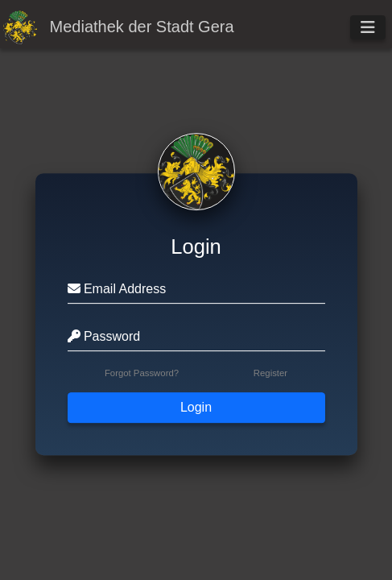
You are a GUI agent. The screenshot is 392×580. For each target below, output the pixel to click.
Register (270, 373)
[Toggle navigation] (368, 27)
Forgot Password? (142, 373)
